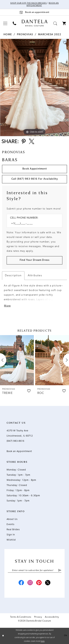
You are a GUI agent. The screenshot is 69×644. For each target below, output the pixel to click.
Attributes (35, 276)
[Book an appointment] (34, 12)
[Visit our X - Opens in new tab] (48, 583)
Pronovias (25, 35)
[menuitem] (5, 23)
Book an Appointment (19, 451)
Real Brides (13, 530)
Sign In (11, 535)
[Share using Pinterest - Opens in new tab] (24, 142)
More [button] (7, 306)
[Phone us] (15, 23)
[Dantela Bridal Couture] (34, 23)
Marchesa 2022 (50, 35)
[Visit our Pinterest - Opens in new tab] (39, 583)
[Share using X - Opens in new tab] (32, 142)
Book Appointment (35, 169)
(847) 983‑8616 (15, 441)
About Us (12, 519)
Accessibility (52, 617)
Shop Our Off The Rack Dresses (29, 3)
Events (10, 524)
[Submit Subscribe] (60, 570)
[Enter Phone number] (33, 224)
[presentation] (17, 360)
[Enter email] (35, 570)
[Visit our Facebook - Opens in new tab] (21, 583)
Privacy (38, 617)
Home (8, 35)
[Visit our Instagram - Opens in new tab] (30, 583)
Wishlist (11, 540)
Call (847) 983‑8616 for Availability (35, 179)
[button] (5, 23)
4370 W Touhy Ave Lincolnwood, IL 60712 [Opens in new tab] (20, 433)
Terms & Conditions (21, 617)
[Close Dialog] (3, 636)
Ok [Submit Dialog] (66, 636)
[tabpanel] (34, 88)
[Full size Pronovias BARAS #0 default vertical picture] (34, 88)
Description (13, 276)
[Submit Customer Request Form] (34, 260)
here (43, 641)
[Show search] (55, 23)
